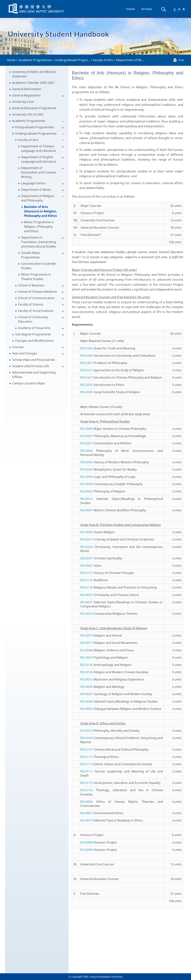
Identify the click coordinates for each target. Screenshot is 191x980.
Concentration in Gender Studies (39, 266)
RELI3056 (87, 451)
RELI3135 (87, 580)
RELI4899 (87, 850)
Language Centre (33, 183)
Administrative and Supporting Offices (34, 375)
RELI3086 (87, 650)
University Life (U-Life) (28, 114)
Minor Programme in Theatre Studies (36, 277)
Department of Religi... (132, 60)
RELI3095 (87, 477)
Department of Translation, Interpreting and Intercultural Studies (39, 242)
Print (181, 60)
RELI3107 (87, 749)
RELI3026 (87, 547)
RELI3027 (87, 443)
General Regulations (26, 95)
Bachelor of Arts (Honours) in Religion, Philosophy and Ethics (40, 211)
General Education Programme (34, 108)
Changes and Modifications (34, 341)
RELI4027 (87, 602)
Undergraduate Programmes (36, 133)
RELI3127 (87, 573)
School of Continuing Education (33, 319)
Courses (18, 347)
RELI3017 (87, 539)
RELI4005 (87, 491)
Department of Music (36, 190)
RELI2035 (87, 385)
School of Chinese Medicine (37, 292)
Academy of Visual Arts (34, 328)
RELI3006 (87, 429)
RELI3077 (87, 643)
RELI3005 (87, 532)
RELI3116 (87, 764)
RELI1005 (87, 348)
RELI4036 (87, 687)
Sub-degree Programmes (33, 334)
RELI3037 (87, 558)
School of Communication (36, 298)
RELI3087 (87, 469)
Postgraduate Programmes (35, 127)
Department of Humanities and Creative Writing (38, 172)
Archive (147, 9)
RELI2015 (87, 370)
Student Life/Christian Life (30, 366)
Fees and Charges (25, 353)
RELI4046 (87, 701)
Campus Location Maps (29, 383)
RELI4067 (87, 813)
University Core (23, 102)
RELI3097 (87, 658)
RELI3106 (87, 672)
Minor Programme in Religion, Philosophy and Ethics (39, 227)
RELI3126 (87, 790)
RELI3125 (87, 783)
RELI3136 (87, 587)
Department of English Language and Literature (39, 159)
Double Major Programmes (31, 255)
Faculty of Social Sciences (36, 311)
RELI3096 (87, 484)
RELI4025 (87, 595)
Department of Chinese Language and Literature (39, 148)
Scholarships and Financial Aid (33, 360)
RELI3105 (87, 665)
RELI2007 (87, 363)
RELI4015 (87, 679)
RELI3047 (87, 566)
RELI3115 (87, 757)
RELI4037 (87, 694)
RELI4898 (87, 842)
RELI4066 (87, 802)
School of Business (31, 285)
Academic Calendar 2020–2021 (33, 83)
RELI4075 (87, 820)
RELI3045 (87, 738)
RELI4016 (87, 499)
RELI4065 (87, 709)
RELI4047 (87, 510)
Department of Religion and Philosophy (38, 198)
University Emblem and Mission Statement (34, 74)
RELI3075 (87, 635)
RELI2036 (87, 392)
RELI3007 (87, 436)
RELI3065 (87, 462)
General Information (27, 89)
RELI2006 (87, 356)
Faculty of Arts (103, 60)
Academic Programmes (35, 60)
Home (131, 9)
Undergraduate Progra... (72, 60)
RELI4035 (87, 614)
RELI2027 (87, 377)
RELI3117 (87, 771)
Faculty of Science (31, 304)
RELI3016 (87, 731)
